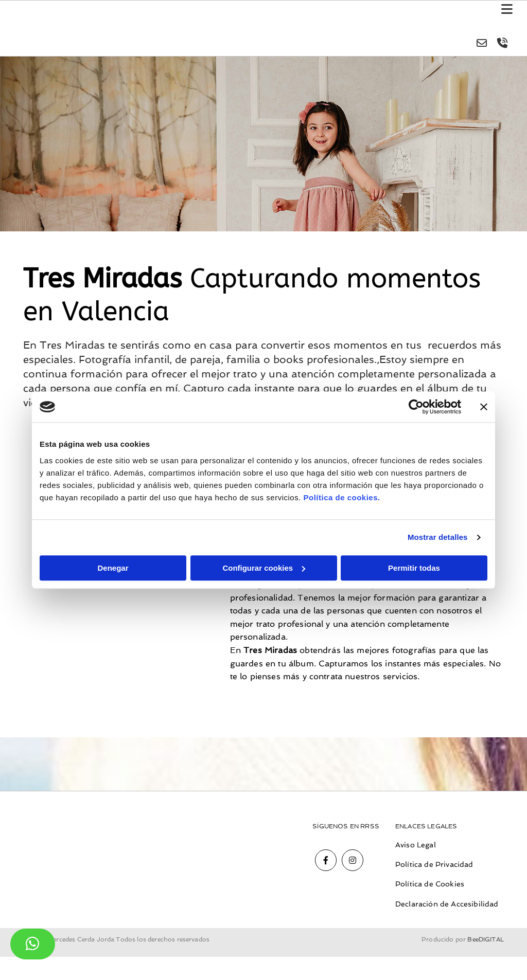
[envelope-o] (481, 44)
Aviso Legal (416, 845)
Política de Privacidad (434, 865)
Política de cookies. (341, 497)
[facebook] (326, 861)
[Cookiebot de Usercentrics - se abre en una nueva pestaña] (416, 407)
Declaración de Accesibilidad (447, 904)
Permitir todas (414, 568)
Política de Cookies (430, 884)
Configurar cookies (264, 568)
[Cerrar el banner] (484, 407)
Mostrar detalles (438, 537)
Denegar (113, 568)
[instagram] (353, 861)
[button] (358, 11)
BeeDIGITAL (486, 963)
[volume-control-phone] (501, 44)
